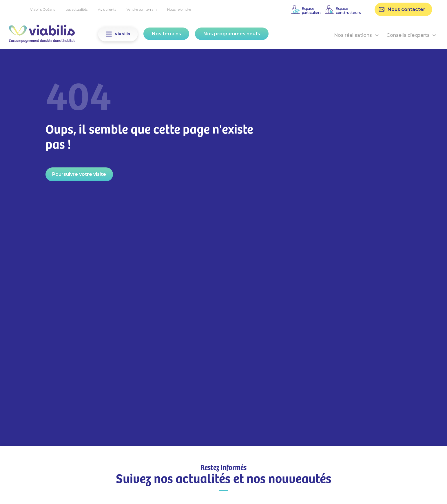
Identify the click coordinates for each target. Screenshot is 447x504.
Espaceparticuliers (312, 11)
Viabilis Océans (43, 9)
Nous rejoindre (179, 9)
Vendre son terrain (142, 9)
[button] (109, 34)
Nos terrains (166, 34)
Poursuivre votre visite (79, 174)
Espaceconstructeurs (348, 11)
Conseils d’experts (408, 35)
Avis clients (107, 9)
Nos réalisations (353, 35)
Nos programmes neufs (232, 34)
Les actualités (76, 9)
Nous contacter (406, 9)
